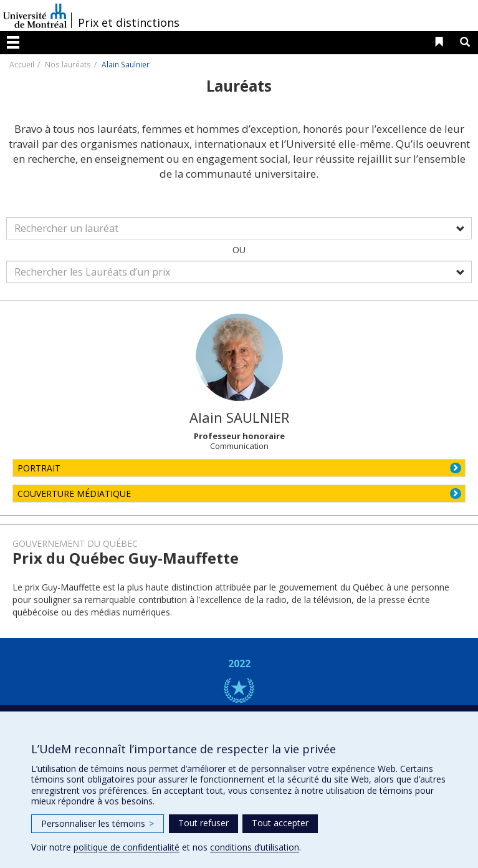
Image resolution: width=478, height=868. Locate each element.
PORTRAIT (39, 468)
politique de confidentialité (127, 847)
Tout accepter (280, 823)
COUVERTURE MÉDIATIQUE (74, 494)
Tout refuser (203, 823)
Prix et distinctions (129, 22)
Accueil (22, 64)
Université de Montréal (35, 16)
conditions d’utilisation (255, 847)
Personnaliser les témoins (98, 823)
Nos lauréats (68, 64)
